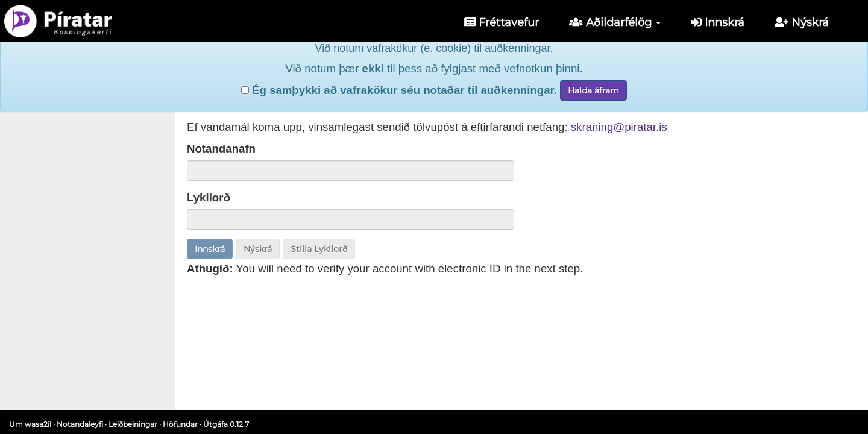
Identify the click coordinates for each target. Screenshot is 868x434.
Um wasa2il (30, 424)
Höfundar (180, 424)
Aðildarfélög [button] (615, 22)
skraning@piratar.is (619, 127)
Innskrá (718, 22)
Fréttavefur (501, 22)
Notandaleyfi (80, 424)
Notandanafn (221, 149)
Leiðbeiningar (133, 424)
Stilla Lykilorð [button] (319, 249)
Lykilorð (209, 197)
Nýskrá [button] (258, 249)
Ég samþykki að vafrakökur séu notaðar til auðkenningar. (399, 71)
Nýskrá (802, 22)
